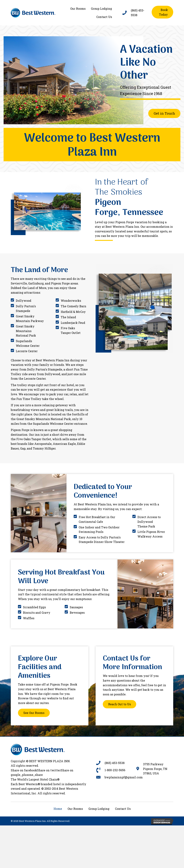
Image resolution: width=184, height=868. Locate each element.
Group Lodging (99, 809)
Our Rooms (75, 809)
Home (58, 809)
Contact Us (123, 809)
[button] (162, 12)
